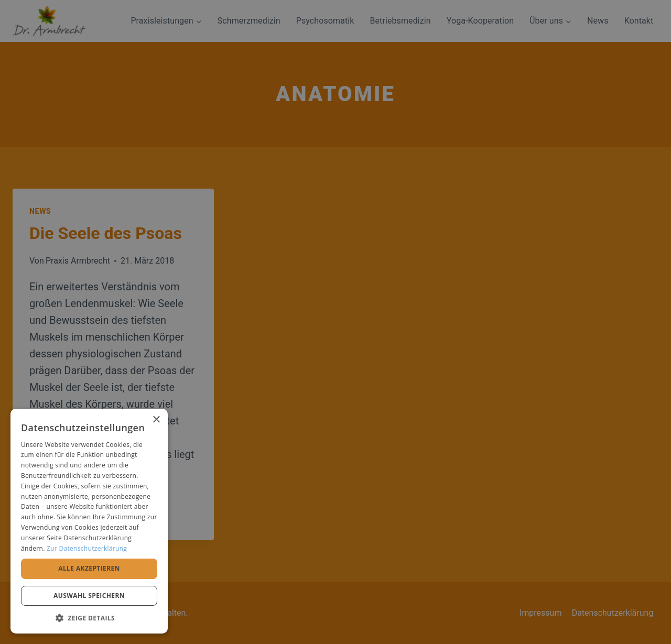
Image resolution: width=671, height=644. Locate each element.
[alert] (335, 322)
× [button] (156, 420)
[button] (89, 618)
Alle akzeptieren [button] (89, 568)
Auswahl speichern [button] (89, 596)
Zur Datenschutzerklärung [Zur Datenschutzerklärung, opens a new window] (87, 548)
